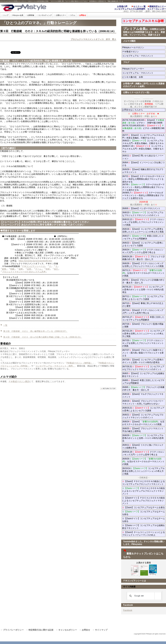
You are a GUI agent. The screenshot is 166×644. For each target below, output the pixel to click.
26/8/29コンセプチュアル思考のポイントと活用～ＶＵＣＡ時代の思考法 (143, 438)
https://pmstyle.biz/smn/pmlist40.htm (35, 261)
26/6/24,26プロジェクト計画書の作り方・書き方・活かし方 (144, 258)
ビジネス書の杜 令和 (137, 77)
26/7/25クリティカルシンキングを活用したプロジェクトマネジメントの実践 (143, 343)
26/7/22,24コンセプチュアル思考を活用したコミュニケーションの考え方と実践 (143, 334)
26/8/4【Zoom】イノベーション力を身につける (143, 164)
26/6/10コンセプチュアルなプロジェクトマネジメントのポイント (143, 214)
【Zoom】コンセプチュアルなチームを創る (144, 507)
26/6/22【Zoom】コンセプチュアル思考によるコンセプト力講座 (143, 244)
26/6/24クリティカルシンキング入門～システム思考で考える (143, 251)
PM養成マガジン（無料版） (80, 363)
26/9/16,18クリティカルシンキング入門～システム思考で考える (143, 453)
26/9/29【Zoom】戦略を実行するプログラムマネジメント (143, 171)
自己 (56, 269)
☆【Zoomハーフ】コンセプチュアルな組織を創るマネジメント (144, 527)
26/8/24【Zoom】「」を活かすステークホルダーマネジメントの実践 (143, 423)
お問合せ (86, 630)
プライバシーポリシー (13, 630)
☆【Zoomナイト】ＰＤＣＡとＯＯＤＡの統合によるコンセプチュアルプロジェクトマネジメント (144, 501)
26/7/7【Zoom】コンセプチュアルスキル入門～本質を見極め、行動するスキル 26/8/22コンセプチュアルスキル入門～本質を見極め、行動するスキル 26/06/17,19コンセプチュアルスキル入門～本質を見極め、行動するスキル (143, 143)
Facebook (128, 610)
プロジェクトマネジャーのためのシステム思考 (24, 272)
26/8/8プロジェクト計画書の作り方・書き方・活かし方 (143, 389)
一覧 (5, 325)
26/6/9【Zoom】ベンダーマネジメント (144, 208)
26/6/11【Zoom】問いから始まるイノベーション (143, 157)
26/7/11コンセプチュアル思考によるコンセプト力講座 (143, 298)
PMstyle (37, 7)
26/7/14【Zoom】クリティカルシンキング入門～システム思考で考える (143, 312)
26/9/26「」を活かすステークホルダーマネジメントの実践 (143, 461)
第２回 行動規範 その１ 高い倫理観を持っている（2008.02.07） (35, 331)
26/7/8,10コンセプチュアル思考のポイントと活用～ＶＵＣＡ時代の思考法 (143, 290)
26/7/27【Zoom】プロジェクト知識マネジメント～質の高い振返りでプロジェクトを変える (143, 353)
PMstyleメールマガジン (142, 47)
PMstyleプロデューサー (142, 69)
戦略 (12, 269)
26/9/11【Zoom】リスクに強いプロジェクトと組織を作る (143, 446)
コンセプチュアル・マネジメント (144, 56)
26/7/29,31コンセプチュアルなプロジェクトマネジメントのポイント (143, 368)
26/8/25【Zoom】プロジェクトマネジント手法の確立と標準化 (143, 430)
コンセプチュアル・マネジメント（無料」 (55, 366)
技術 (48, 269)
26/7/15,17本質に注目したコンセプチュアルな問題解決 (143, 318)
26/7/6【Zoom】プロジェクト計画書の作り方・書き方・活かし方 (143, 281)
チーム (38, 269)
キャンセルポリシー (68, 630)
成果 (21, 269)
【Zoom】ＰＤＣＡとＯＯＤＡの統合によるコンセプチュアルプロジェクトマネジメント (144, 483)
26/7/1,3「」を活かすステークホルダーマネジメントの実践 (143, 273)
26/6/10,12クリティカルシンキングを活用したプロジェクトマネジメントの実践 (143, 222)
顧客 (4, 269)
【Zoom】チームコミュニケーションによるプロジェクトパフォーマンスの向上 (144, 534)
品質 (29, 269)
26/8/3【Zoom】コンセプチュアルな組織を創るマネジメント (143, 375)
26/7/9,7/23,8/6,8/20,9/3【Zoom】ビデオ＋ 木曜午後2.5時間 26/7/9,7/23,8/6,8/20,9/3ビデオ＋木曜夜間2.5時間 (143, 126)
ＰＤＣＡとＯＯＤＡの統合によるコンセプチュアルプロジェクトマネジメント (144, 491)
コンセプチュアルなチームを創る (144, 513)
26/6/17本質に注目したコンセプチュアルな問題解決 (143, 237)
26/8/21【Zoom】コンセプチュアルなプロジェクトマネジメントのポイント (143, 416)
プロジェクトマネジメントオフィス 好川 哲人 (93, 39)
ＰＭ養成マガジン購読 (19, 381)
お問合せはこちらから (133, 110)
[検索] (144, 596)
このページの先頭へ (108, 388)
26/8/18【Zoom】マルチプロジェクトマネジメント (143, 395)
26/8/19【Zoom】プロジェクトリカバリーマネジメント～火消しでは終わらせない (144, 402)
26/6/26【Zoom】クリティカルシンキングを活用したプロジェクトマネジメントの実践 (143, 265)
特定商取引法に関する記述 (41, 630)
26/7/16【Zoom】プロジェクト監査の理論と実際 (143, 325)
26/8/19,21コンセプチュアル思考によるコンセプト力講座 (143, 409)
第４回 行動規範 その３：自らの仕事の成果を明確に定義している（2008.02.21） (43, 337)
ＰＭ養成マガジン (144, 52)
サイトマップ (101, 630)
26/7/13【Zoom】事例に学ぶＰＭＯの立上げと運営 (143, 305)
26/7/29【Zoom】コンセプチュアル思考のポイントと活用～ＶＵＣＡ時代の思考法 (143, 361)
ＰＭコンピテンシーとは (33, 266)
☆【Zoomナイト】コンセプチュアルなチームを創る (144, 520)
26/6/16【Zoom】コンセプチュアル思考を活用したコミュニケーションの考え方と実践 (143, 230)
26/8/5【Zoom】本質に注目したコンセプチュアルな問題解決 (143, 382)
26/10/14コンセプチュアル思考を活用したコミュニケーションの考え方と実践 (143, 471)
